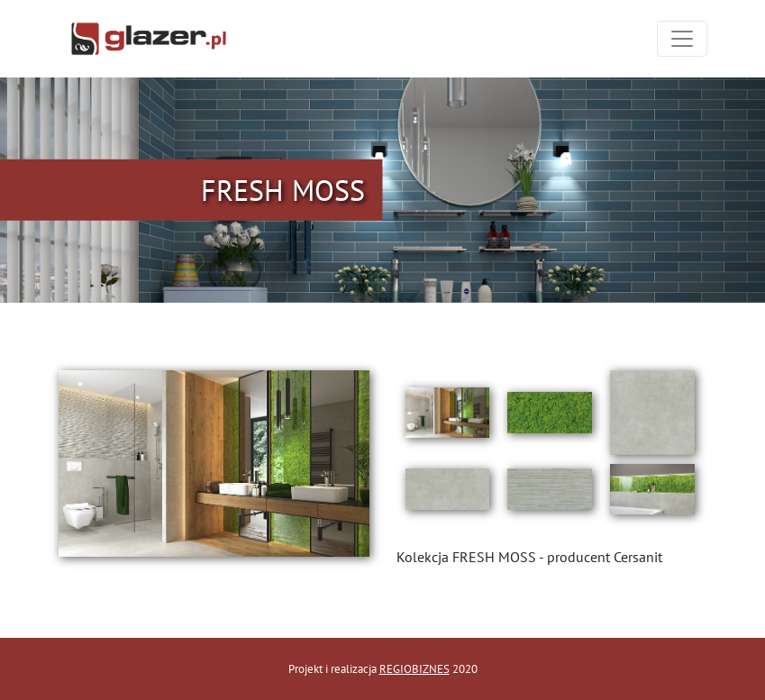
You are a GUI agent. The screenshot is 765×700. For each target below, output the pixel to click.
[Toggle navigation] (682, 39)
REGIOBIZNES (414, 669)
